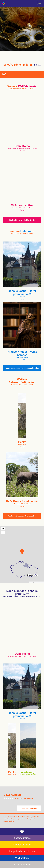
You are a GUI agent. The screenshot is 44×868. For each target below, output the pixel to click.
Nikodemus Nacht (22, 845)
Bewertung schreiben (29, 808)
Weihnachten (22, 858)
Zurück (37, 65)
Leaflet (31, 582)
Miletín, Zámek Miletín (18, 65)
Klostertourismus (22, 838)
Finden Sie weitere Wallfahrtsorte (22, 220)
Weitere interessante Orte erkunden (22, 516)
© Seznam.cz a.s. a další (39, 582)
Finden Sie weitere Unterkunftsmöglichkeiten (22, 368)
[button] (22, 552)
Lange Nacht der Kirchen (22, 851)
